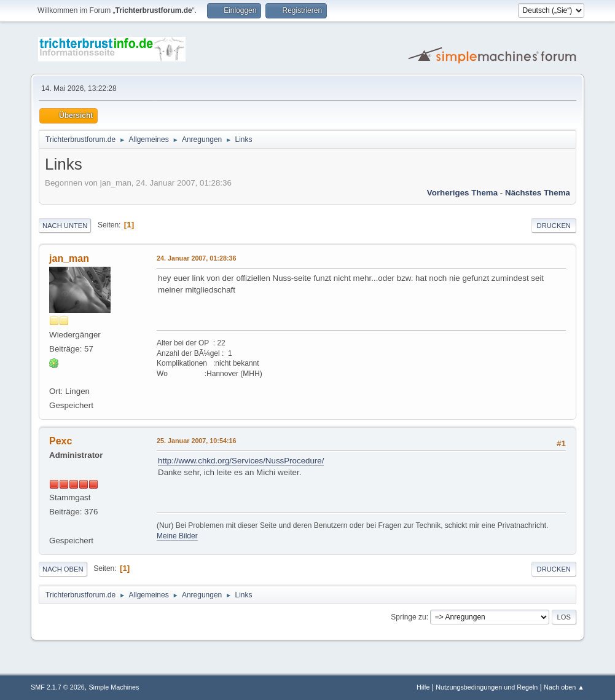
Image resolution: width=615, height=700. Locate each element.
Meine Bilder (177, 536)
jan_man (69, 258)
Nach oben (63, 569)
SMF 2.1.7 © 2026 (58, 687)
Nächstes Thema (538, 193)
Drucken (554, 226)
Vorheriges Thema (462, 193)
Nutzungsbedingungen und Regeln (487, 687)
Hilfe (423, 687)
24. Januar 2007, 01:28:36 (196, 258)
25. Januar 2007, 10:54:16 (196, 441)
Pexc (61, 441)
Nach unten (65, 226)
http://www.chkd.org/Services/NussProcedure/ (241, 461)
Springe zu (408, 617)
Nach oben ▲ (564, 687)
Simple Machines (114, 687)
